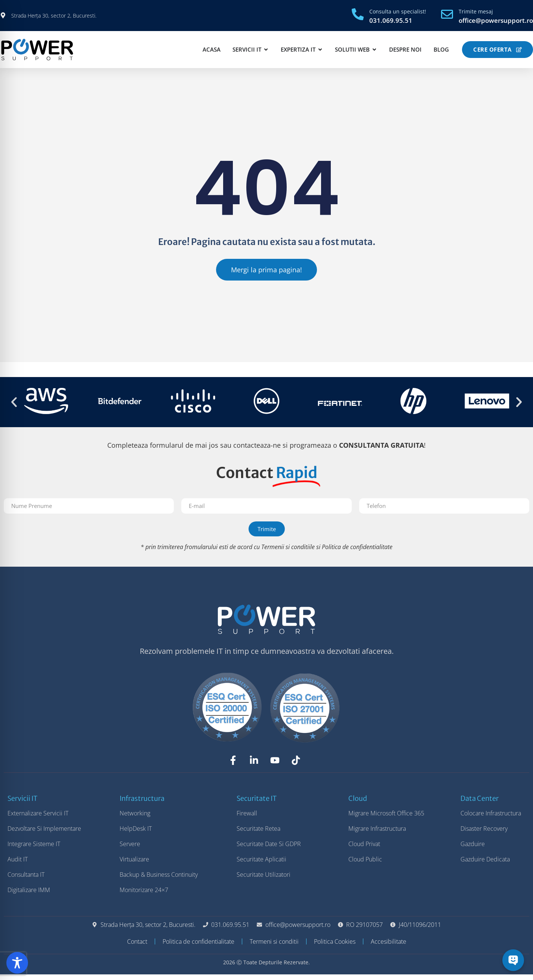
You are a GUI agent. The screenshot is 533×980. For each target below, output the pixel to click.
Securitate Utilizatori (264, 880)
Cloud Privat (364, 849)
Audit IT (18, 865)
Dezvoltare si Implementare (44, 834)
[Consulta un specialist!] (358, 14)
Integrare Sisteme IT (34, 849)
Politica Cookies (335, 947)
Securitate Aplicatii (261, 865)
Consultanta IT (26, 880)
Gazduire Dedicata (485, 865)
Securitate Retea (258, 834)
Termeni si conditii (274, 947)
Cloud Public (365, 865)
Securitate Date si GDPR (269, 849)
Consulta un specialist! (398, 11)
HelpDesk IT (136, 834)
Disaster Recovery (484, 834)
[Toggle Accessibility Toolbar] (17, 963)
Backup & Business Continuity (159, 880)
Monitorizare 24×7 (144, 895)
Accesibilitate (389, 947)
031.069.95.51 (391, 20)
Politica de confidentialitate (357, 552)
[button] (14, 408)
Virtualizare (134, 865)
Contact (137, 947)
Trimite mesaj (476, 11)
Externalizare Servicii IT (38, 819)
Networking (135, 819)
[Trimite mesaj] (447, 14)
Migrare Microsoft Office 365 (386, 819)
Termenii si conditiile (288, 552)
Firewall (247, 819)
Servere (130, 849)
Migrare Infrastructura (377, 834)
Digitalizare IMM (29, 895)
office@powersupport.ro (496, 20)
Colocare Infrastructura (491, 819)
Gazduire (473, 849)
